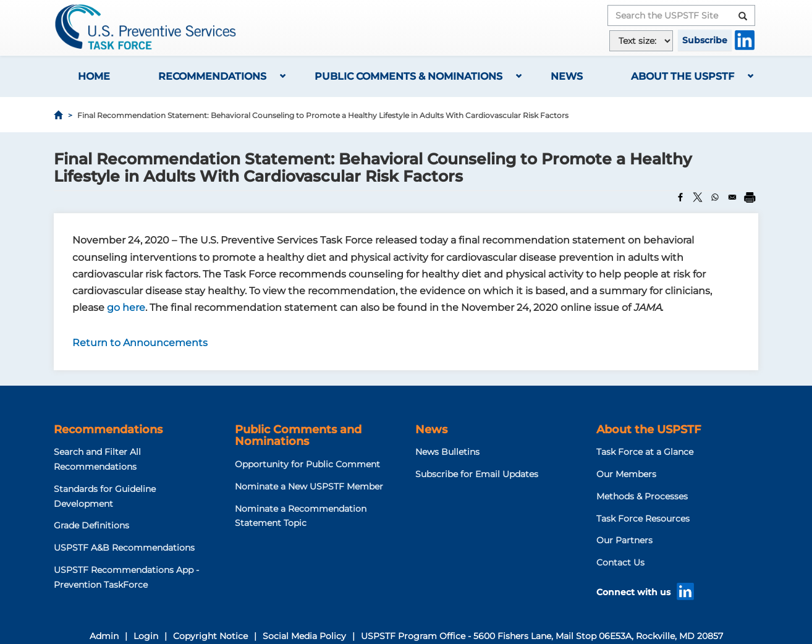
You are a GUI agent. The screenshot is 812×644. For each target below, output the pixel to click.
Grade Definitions (91, 525)
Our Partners (624, 540)
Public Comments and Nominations (298, 436)
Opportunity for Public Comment (307, 464)
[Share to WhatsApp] (715, 197)
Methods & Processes (642, 496)
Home (94, 76)
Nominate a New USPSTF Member (309, 486)
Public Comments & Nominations (408, 76)
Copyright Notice (210, 636)
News (567, 76)
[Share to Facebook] (680, 197)
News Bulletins (447, 452)
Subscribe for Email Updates (477, 474)
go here (126, 307)
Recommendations (212, 76)
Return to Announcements (140, 343)
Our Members (626, 474)
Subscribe (705, 40)
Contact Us (620, 562)
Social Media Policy (304, 636)
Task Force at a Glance (645, 452)
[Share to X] (698, 197)
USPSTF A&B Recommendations (124, 548)
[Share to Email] (732, 197)
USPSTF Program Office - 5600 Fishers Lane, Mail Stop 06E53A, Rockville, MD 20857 (542, 636)
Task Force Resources (643, 519)
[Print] (750, 197)
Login (146, 636)
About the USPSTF (683, 76)
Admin (104, 636)
